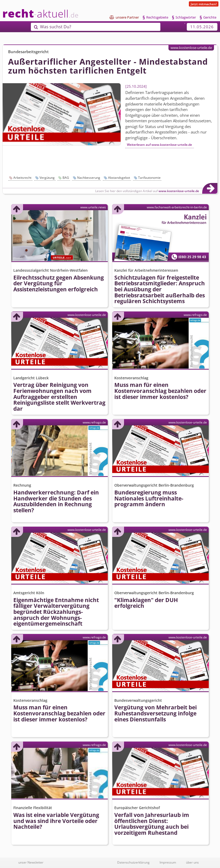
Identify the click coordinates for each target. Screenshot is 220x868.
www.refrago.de (195, 315)
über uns (192, 862)
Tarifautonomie (149, 178)
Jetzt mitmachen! (204, 4)
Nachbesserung (89, 178)
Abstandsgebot (119, 178)
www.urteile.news (93, 207)
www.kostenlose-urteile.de (191, 48)
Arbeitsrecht (22, 178)
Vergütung (47, 178)
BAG (66, 178)
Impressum (168, 862)
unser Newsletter (31, 862)
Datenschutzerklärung (133, 862)
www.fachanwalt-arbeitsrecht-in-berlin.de (177, 207)
